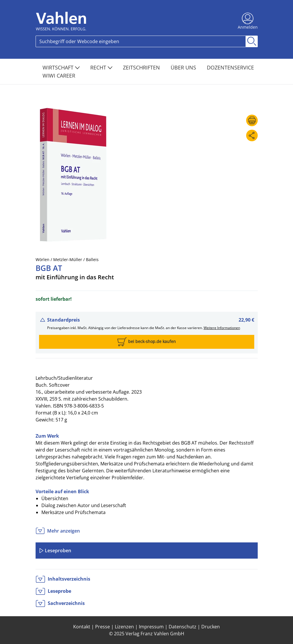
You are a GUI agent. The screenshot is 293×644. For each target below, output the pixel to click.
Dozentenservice (230, 67)
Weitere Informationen (222, 328)
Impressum (151, 627)
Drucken (211, 627)
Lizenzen (124, 627)
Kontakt (82, 627)
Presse (103, 627)
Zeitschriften (142, 67)
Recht (101, 67)
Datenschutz (183, 627)
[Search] (141, 41)
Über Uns (184, 67)
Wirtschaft (61, 67)
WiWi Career (59, 76)
